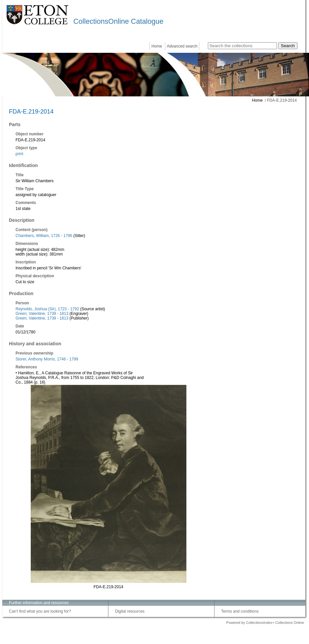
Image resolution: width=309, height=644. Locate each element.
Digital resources (130, 611)
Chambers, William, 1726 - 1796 (44, 236)
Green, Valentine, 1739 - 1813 (42, 314)
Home (157, 46)
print (19, 154)
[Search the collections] (242, 46)
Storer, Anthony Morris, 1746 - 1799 (47, 359)
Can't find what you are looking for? (40, 611)
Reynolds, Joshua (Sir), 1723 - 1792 (47, 309)
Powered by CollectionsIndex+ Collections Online (265, 623)
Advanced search (182, 46)
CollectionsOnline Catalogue (118, 21)
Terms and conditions (240, 611)
